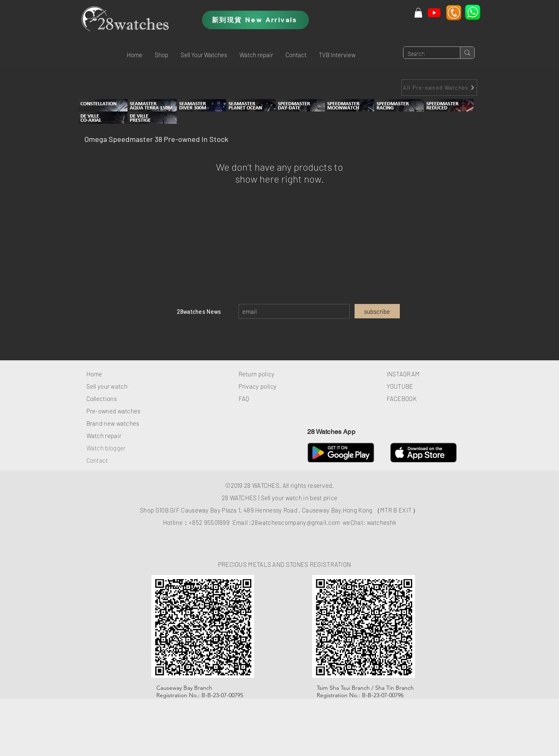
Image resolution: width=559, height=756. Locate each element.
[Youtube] (434, 13)
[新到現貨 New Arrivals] (255, 20)
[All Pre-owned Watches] (439, 88)
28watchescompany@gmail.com (296, 522)
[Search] (425, 54)
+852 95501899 (209, 522)
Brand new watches (113, 423)
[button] (161, 55)
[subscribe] (377, 311)
